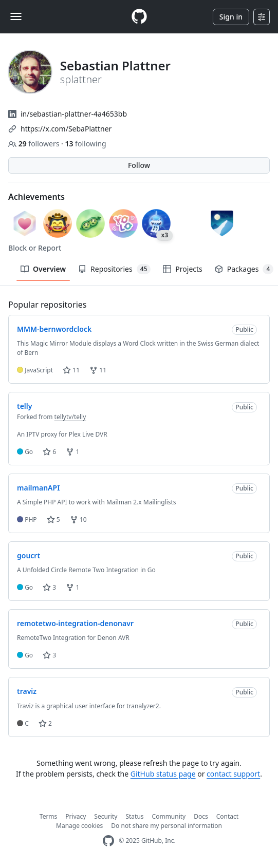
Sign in (231, 17)
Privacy (76, 816)
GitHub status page (163, 774)
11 (71, 370)
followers (35, 144)
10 (78, 520)
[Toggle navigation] (16, 16)
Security (106, 816)
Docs (201, 816)
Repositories (114, 269)
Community (169, 816)
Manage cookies (79, 826)
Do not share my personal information (166, 826)
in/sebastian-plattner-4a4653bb (74, 114)
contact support (233, 774)
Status (134, 816)
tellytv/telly (70, 417)
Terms (49, 816)
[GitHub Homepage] (108, 841)
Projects (182, 269)
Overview (43, 269)
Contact (227, 816)
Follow (139, 165)
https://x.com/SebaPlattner (66, 129)
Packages (244, 269)
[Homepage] (139, 17)
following (85, 144)
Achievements (36, 197)
